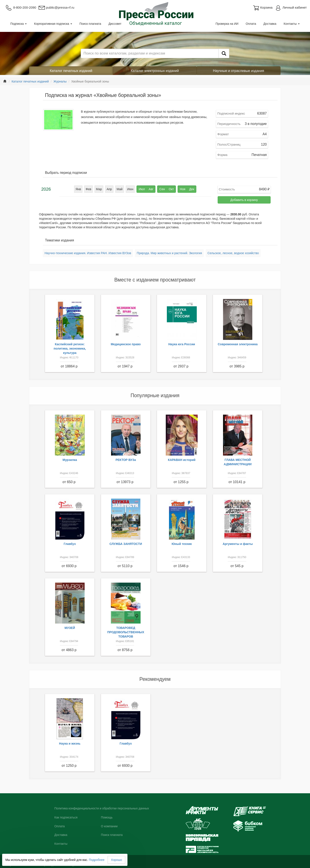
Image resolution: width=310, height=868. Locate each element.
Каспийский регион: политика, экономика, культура (70, 348)
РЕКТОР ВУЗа (126, 460)
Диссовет (115, 24)
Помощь (107, 817)
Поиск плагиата (90, 24)
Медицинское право (126, 344)
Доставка (270, 24)
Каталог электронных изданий (155, 71)
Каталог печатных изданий (71, 71)
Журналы (60, 81)
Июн (130, 189)
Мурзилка (70, 460)
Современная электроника (238, 344)
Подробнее (97, 860)
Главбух (70, 544)
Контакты (292, 24)
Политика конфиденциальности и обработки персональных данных (102, 808)
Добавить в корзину (244, 200)
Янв (78, 189)
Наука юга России (182, 344)
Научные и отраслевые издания (239, 71)
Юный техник (182, 544)
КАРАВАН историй (182, 460)
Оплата (251, 24)
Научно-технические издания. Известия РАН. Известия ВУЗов (88, 253)
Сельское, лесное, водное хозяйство (233, 253)
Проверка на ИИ (227, 24)
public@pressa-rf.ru (56, 7)
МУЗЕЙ (70, 628)
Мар (99, 189)
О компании (109, 826)
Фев (88, 189)
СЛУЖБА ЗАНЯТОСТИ (126, 544)
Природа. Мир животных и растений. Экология (169, 253)
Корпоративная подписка (53, 24)
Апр (109, 189)
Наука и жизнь (70, 744)
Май (120, 189)
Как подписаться (66, 817)
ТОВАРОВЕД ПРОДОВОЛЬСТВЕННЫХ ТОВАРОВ (126, 632)
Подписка (19, 24)
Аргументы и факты (238, 544)
